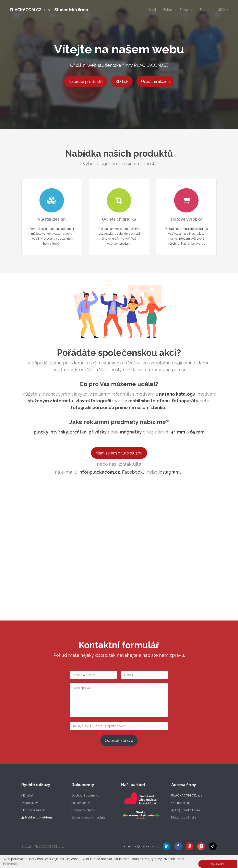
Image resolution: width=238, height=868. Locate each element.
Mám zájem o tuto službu (119, 453)
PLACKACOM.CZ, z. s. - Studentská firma (49, 10)
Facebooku (134, 472)
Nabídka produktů (86, 81)
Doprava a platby (83, 810)
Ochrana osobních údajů (88, 817)
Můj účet (27, 795)
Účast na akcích (155, 81)
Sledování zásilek (33, 810)
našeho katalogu (177, 394)
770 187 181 (188, 817)
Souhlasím (218, 864)
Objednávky (30, 803)
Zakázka (186, 10)
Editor (168, 10)
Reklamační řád (82, 803)
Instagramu (171, 472)
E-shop (205, 10)
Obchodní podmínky (85, 795)
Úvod (152, 10)
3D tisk (223, 10)
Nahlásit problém (37, 817)
